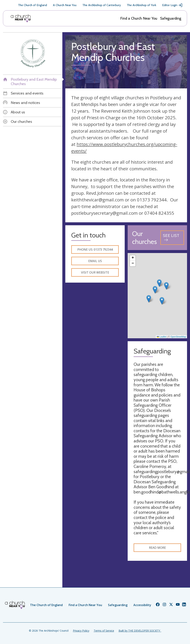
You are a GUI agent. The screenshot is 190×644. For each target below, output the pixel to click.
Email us (95, 261)
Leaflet (162, 337)
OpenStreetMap (178, 337)
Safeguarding (171, 18)
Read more (157, 548)
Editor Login (172, 5)
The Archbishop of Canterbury (102, 5)
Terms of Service (104, 631)
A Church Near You (65, 5)
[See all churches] (172, 238)
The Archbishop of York (141, 5)
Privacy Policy (81, 631)
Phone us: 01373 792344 (95, 249)
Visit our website (95, 272)
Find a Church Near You (139, 18)
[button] (155, 290)
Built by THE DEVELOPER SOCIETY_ (140, 631)
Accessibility (142, 605)
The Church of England (32, 5)
